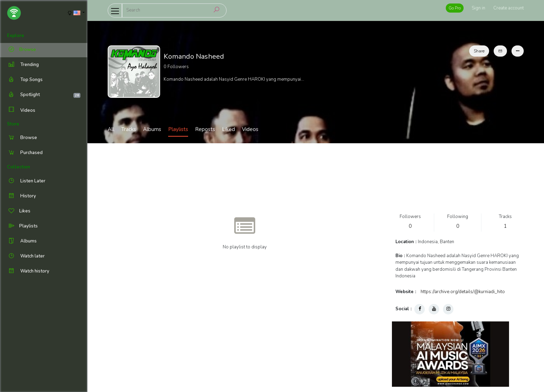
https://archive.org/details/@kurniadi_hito (463, 292)
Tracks (129, 129)
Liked (228, 129)
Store (13, 124)
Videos (21, 110)
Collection (19, 167)
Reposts (205, 129)
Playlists (178, 129)
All (111, 129)
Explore (16, 36)
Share (479, 51)
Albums (152, 129)
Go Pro (455, 8)
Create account (509, 8)
